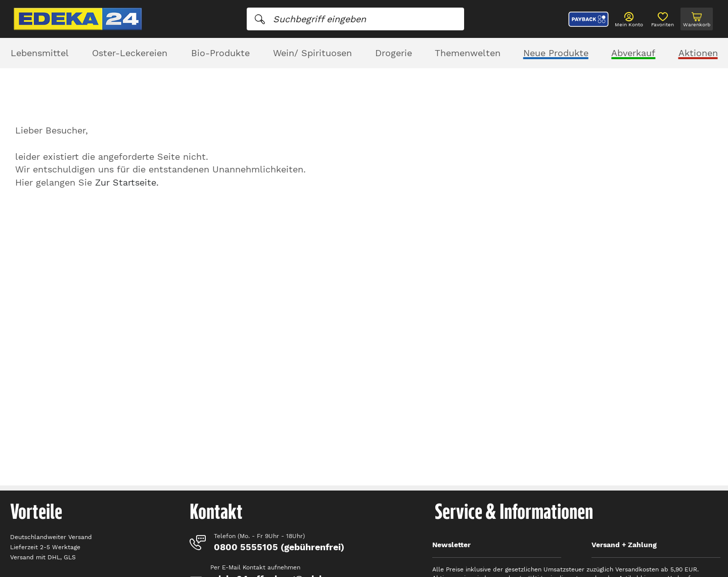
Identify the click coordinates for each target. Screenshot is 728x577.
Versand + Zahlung (624, 545)
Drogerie (394, 53)
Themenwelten (468, 53)
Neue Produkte (556, 53)
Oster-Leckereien (130, 53)
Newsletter (451, 545)
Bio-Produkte (220, 53)
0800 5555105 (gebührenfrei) (279, 547)
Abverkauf (633, 53)
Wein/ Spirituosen (312, 53)
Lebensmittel (40, 53)
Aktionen (698, 53)
